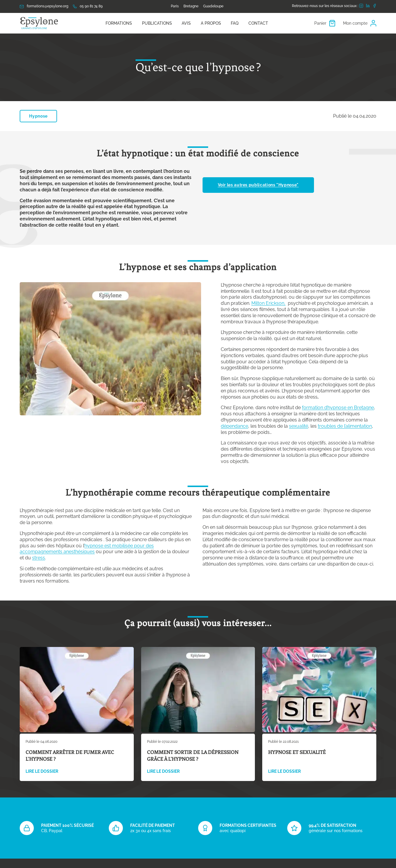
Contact (258, 23)
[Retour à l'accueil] (40, 23)
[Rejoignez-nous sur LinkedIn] (368, 6)
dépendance (234, 426)
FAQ (235, 23)
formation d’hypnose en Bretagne (338, 408)
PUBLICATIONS (157, 23)
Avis (186, 23)
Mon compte (360, 23)
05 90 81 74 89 (88, 6)
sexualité (299, 426)
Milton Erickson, (268, 303)
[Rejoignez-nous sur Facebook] (375, 6)
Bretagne (191, 6)
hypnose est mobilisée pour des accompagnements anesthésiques (87, 549)
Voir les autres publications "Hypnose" (258, 185)
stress (39, 558)
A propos (211, 23)
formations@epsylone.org (44, 6)
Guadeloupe (213, 6)
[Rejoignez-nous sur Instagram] (361, 6)
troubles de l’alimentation (345, 426)
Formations (119, 23)
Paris (175, 6)
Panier (325, 23)
